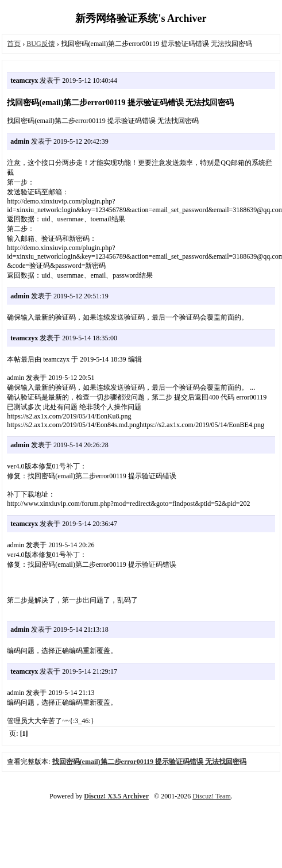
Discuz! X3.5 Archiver (116, 796)
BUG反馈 (40, 44)
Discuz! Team (212, 796)
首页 (14, 44)
